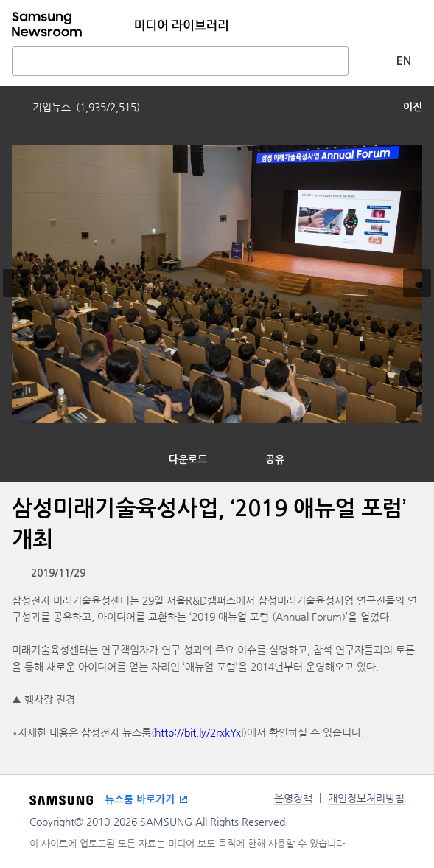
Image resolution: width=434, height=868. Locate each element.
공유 (275, 459)
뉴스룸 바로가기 (140, 799)
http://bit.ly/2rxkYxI (199, 732)
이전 (413, 107)
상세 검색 (367, 60)
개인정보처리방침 (366, 798)
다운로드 (188, 459)
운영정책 (293, 798)
